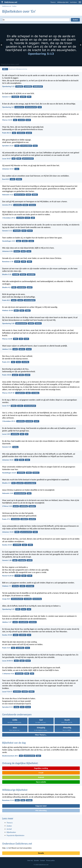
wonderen (17, 692)
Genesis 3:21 (7, 447)
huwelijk (16, 275)
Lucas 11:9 (6, 406)
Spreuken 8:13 (7, 707)
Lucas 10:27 (6, 159)
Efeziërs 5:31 (7, 274)
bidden (19, 179)
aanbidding (28, 87)
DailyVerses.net (7, 6)
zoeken (20, 406)
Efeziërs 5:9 (6, 483)
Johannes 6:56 (7, 251)
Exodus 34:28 (7, 635)
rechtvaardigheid (26, 146)
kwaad (29, 349)
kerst (22, 434)
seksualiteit (31, 275)
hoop (23, 800)
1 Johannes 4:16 (8, 674)
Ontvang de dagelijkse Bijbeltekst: (20, 763)
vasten (13, 179)
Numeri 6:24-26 (8, 576)
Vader (29, 262)
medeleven (21, 133)
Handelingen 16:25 (9, 473)
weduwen (33, 622)
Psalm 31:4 (6, 648)
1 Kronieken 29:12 (9, 218)
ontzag (16, 707)
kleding (15, 447)
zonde (15, 349)
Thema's (53, 2)
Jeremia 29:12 (7, 205)
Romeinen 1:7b (8, 262)
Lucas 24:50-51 (8, 661)
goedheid (20, 483)
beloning (15, 586)
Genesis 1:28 (7, 560)
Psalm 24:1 (6, 362)
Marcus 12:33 (7, 120)
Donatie (41, 853)
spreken (23, 97)
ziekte (30, 545)
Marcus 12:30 (7, 339)
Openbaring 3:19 (8, 609)
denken (35, 195)
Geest (24, 231)
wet (14, 159)
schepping (19, 87)
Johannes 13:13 (8, 169)
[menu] (80, 3)
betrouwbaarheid (31, 107)
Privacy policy (50, 860)
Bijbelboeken (11, 832)
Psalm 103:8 (7, 375)
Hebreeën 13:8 (8, 493)
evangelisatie (20, 393)
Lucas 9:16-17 (7, 692)
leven (35, 146)
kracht (28, 120)
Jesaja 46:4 (6, 599)
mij (7, 848)
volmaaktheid (23, 622)
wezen (14, 300)
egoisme (22, 349)
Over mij (30, 860)
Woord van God (19, 195)
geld (33, 218)
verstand (21, 120)
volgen (28, 311)
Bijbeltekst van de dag (14, 743)
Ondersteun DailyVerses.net (17, 844)
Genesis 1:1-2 (7, 231)
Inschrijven (73, 2)
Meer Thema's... (41, 735)
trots (22, 707)
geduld (30, 287)
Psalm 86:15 (7, 133)
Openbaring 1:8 (8, 107)
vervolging (35, 393)
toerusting (28, 599)
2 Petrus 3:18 (7, 506)
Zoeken (14, 6)
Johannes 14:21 (8, 460)
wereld (30, 560)
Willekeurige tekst (63, 2)
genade (29, 133)
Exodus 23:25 (7, 545)
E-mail (41, 773)
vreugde (29, 800)
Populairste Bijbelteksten (16, 835)
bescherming (37, 599)
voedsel (31, 323)
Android (41, 777)
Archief (9, 829)
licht (29, 97)
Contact (42, 860)
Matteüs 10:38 (8, 310)
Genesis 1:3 (6, 97)
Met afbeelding (41, 810)
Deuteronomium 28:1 (10, 756)
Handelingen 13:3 (9, 241)
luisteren (32, 205)
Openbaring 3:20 (8, 323)
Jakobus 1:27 (7, 622)
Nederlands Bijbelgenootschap (18, 69)
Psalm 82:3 (6, 300)
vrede (24, 262)
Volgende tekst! (41, 806)
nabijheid (23, 635)
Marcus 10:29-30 (8, 393)
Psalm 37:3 (6, 519)
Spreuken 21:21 (8, 146)
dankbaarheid (38, 87)
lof (27, 434)
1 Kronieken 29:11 (9, 421)
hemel (30, 231)
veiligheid (24, 519)
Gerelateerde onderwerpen (17, 714)
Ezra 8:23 (6, 179)
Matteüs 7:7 (7, 586)
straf (29, 609)
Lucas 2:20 (6, 434)
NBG (5, 69)
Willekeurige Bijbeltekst (15, 790)
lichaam (17, 251)
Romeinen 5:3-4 (8, 800)
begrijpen (32, 506)
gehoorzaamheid (28, 159)
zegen (18, 241)
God (40, 107)
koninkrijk (29, 421)
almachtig (20, 218)
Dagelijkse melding (41, 768)
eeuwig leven (19, 107)
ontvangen (30, 586)
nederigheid (22, 287)
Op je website (41, 782)
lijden (16, 311)
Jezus (17, 169)
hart (15, 120)
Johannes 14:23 (8, 532)
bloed (23, 251)
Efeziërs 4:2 (6, 287)
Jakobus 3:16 (7, 349)
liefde (17, 146)
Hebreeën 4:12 (8, 195)
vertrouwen (15, 519)
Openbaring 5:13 (8, 86)
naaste (20, 300)
